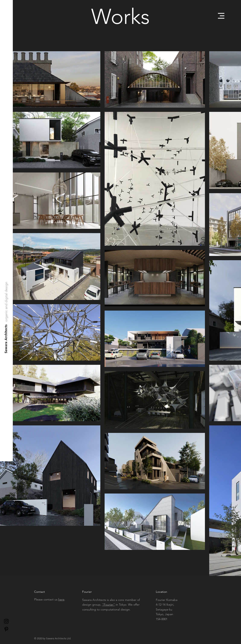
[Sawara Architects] (6, 339)
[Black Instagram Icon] (6, 621)
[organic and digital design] (6, 302)
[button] (221, 16)
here (61, 599)
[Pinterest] (6, 629)
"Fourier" (109, 605)
